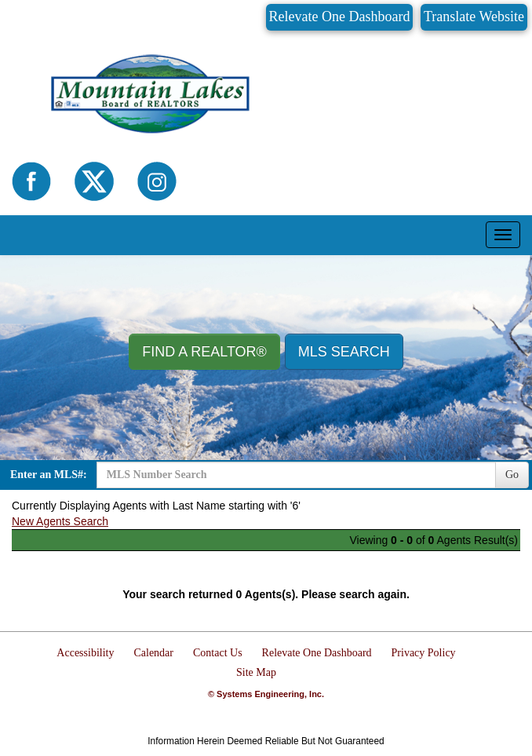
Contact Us (218, 653)
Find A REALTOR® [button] (204, 352)
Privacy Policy (424, 653)
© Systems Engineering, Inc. (266, 694)
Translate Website (474, 16)
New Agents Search (60, 521)
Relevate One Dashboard (340, 16)
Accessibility (85, 653)
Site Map (256, 672)
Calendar (153, 653)
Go (512, 475)
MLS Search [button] (344, 352)
